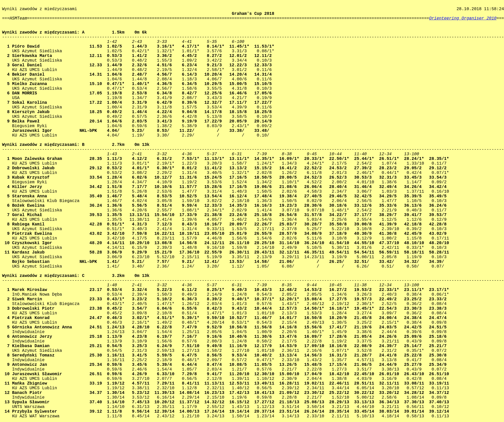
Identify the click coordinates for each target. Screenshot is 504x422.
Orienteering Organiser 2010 (463, 18)
